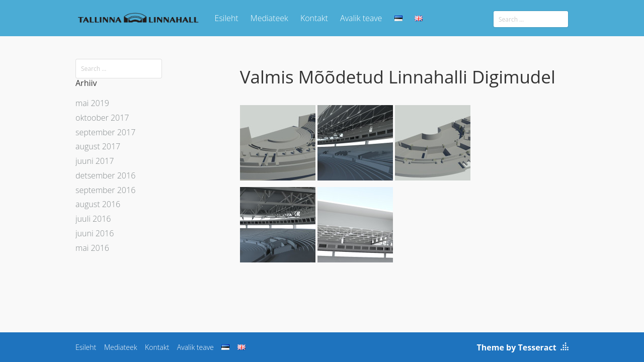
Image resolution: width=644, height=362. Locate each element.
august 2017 (98, 146)
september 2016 (105, 190)
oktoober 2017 (102, 118)
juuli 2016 (93, 219)
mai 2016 (92, 248)
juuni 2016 (95, 233)
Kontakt (314, 18)
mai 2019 (92, 103)
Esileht (227, 18)
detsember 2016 (105, 175)
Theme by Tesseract (517, 347)
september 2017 (105, 132)
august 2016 (98, 204)
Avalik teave (361, 18)
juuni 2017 (95, 161)
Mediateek (269, 18)
